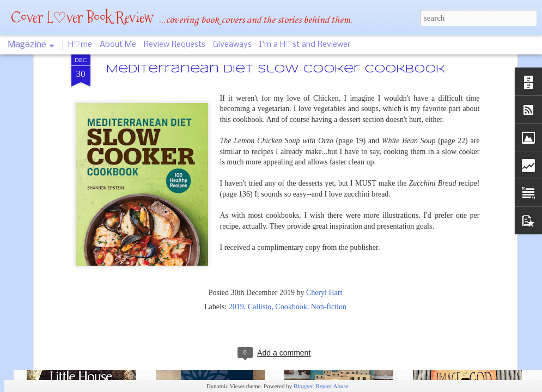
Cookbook (291, 236)
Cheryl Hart (324, 222)
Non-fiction (329, 236)
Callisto (260, 236)
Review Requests (175, 45)
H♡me (80, 45)
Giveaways (232, 45)
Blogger (303, 386)
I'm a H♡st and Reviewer (305, 45)
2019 (236, 236)
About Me (118, 45)
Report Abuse (332, 386)
